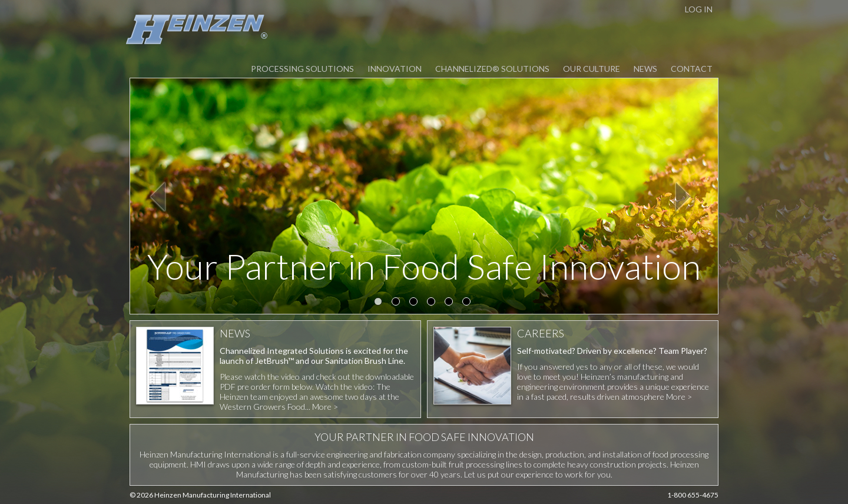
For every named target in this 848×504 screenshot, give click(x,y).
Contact (692, 69)
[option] (424, 196)
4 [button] (433, 303)
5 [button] (450, 303)
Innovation (395, 69)
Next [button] (684, 196)
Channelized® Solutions (492, 69)
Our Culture (592, 69)
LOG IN (699, 9)
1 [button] (380, 303)
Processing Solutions (302, 69)
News (645, 69)
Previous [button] (158, 196)
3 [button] (415, 303)
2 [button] (397, 303)
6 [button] (468, 303)
